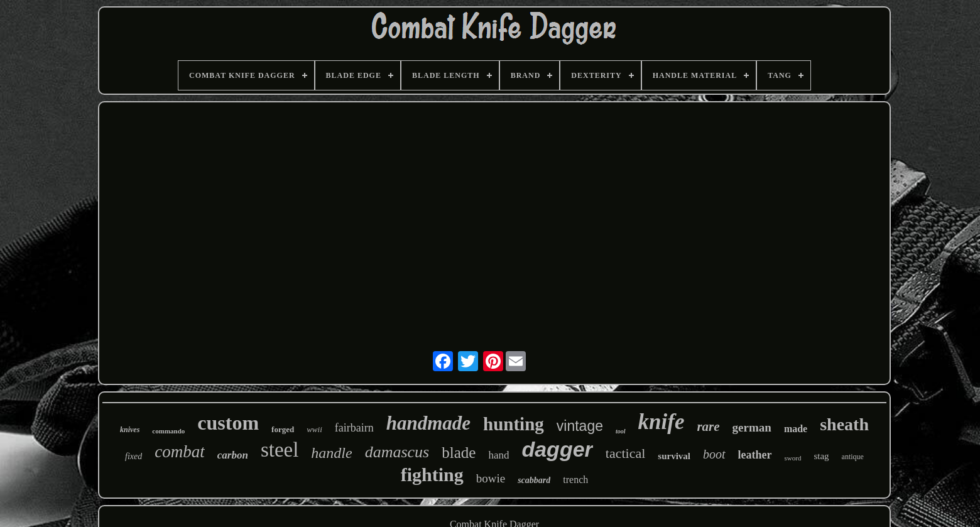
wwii (314, 429)
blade (459, 453)
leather (755, 455)
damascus (397, 452)
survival (674, 456)
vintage (580, 426)
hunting (514, 424)
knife (661, 422)
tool (621, 431)
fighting (432, 475)
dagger (557, 449)
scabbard (534, 480)
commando (168, 431)
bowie (491, 478)
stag (821, 456)
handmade (428, 423)
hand (498, 455)
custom (228, 423)
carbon (233, 455)
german (752, 427)
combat (179, 452)
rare (708, 426)
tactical (626, 453)
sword (793, 458)
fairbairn (354, 428)
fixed (133, 456)
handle (331, 453)
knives (130, 430)
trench (575, 480)
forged (283, 429)
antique (853, 457)
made (796, 429)
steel (280, 450)
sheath (844, 424)
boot (714, 454)
